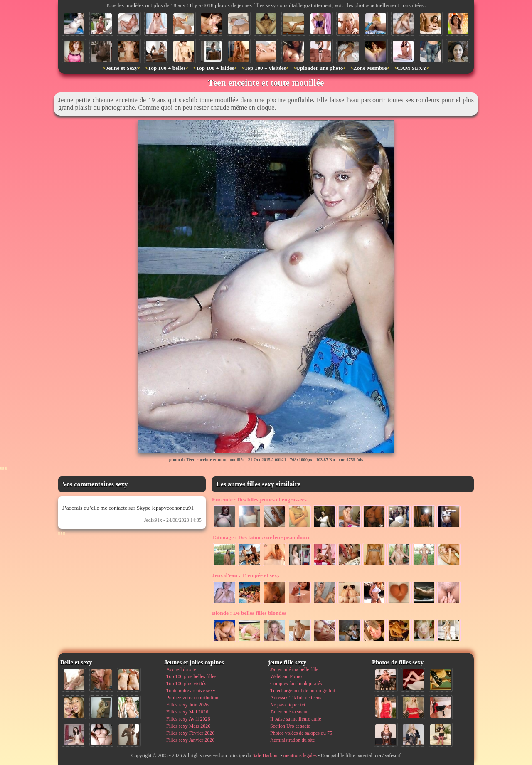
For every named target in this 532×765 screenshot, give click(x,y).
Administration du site (292, 740)
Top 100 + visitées (265, 68)
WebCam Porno (286, 676)
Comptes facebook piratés (296, 684)
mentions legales (300, 755)
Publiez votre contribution (192, 698)
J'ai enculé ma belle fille (294, 669)
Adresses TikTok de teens (296, 698)
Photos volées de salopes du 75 (301, 733)
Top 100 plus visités (186, 684)
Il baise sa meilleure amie (296, 719)
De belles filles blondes (249, 613)
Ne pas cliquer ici (288, 705)
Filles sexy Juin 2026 (187, 705)
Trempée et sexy (246, 575)
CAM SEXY (412, 68)
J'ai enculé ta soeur (289, 712)
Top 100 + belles (166, 68)
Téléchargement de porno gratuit (303, 691)
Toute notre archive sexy (191, 691)
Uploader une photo (319, 68)
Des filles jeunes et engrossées (259, 500)
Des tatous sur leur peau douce (261, 537)
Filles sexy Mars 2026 (188, 726)
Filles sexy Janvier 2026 (190, 740)
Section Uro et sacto (290, 726)
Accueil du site (181, 669)
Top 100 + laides (215, 68)
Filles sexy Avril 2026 (188, 719)
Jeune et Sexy (122, 68)
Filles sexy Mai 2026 (187, 712)
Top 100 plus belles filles (191, 676)
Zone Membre (370, 68)
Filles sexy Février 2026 (190, 733)
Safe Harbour (266, 755)
